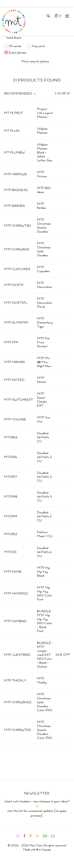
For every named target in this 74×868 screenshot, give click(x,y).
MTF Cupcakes (44, 269)
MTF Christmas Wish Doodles (44, 249)
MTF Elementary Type (45, 323)
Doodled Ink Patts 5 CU (44, 516)
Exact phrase (18, 52)
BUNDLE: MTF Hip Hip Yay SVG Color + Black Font (45, 621)
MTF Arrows (42, 174)
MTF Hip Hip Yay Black (44, 572)
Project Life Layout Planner (45, 113)
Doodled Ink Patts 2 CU (44, 457)
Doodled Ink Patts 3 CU (44, 477)
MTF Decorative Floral (44, 303)
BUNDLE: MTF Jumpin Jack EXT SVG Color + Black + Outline (45, 655)
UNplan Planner (42, 131)
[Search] (37, 38)
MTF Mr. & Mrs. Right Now (44, 362)
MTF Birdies (42, 206)
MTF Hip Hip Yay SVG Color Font (45, 593)
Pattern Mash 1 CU (45, 534)
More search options (35, 61)
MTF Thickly (42, 681)
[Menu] (67, 16)
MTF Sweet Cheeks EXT (42, 400)
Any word (38, 46)
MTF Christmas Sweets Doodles (44, 226)
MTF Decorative (44, 285)
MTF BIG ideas (44, 190)
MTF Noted (41, 380)
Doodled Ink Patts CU (43, 437)
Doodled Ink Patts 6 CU (44, 552)
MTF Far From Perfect (44, 342)
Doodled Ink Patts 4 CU (44, 497)
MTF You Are (44, 419)
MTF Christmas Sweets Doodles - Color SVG (45, 730)
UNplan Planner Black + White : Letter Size (45, 152)
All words (15, 46)
